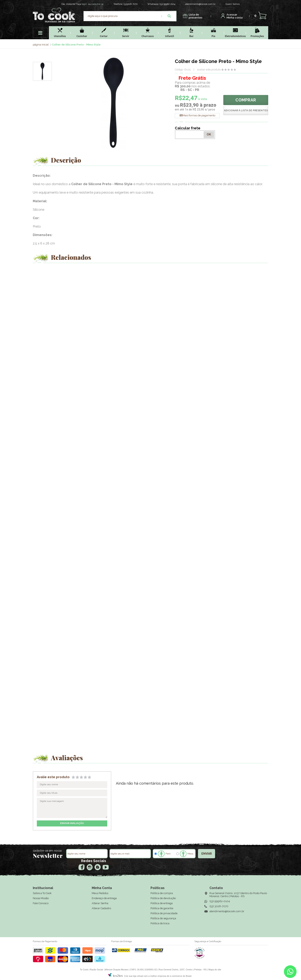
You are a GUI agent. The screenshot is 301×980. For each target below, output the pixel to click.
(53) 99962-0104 (167, 4)
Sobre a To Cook (42, 893)
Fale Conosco (41, 903)
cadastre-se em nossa (47, 851)
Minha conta (235, 16)
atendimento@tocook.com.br (200, 4)
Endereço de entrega (104, 898)
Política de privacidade (164, 913)
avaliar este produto (209, 70)
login (84, 4)
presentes (196, 16)
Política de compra (162, 893)
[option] (42, 71)
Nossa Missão (41, 898)
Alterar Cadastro (101, 908)
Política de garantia (162, 908)
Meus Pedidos (100, 893)
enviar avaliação (72, 823)
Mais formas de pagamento (199, 115)
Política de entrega (162, 903)
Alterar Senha (100, 903)
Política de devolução (163, 898)
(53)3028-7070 (130, 4)
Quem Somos (233, 4)
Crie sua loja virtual (134, 976)
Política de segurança (163, 918)
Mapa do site (215, 970)
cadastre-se (97, 4)
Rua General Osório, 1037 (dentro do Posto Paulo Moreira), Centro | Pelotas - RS (238, 895)
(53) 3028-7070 (219, 906)
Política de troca (160, 923)
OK (209, 134)
